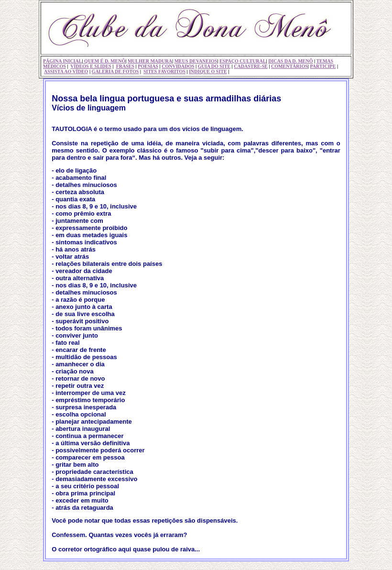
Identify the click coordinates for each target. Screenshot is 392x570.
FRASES (125, 66)
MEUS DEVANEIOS (196, 61)
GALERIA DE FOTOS (115, 71)
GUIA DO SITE (214, 66)
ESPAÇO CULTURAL (243, 61)
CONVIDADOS (178, 66)
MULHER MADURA (150, 61)
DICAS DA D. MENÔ (290, 61)
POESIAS (148, 66)
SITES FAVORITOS (164, 71)
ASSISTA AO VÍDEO (66, 71)
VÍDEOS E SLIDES (91, 66)
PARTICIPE (323, 66)
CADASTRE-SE (251, 66)
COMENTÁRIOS (289, 66)
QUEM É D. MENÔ (104, 61)
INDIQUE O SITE (208, 71)
